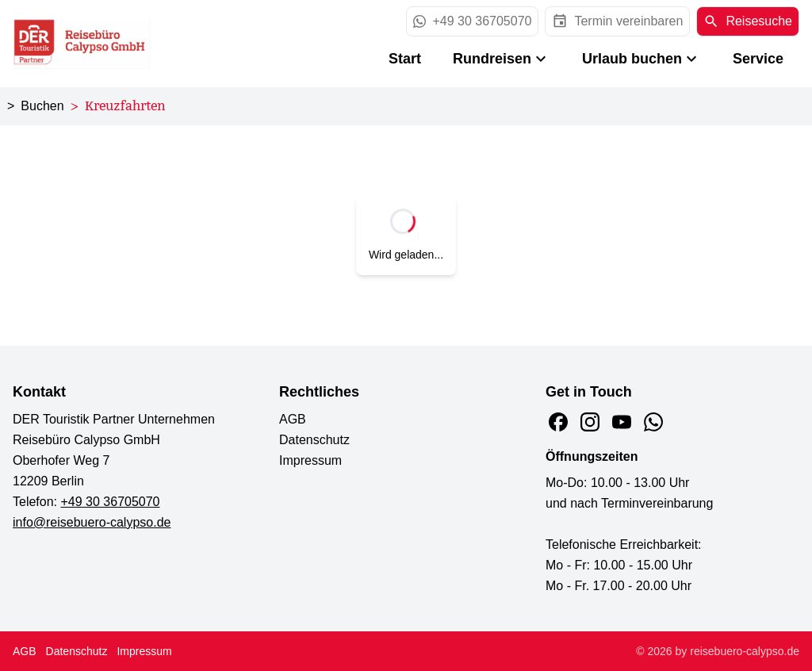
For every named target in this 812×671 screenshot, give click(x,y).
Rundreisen (502, 59)
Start (405, 59)
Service (758, 59)
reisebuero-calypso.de (745, 651)
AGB (293, 419)
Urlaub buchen (642, 59)
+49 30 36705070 (111, 502)
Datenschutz (314, 440)
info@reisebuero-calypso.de (92, 522)
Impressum (310, 460)
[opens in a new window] (617, 21)
